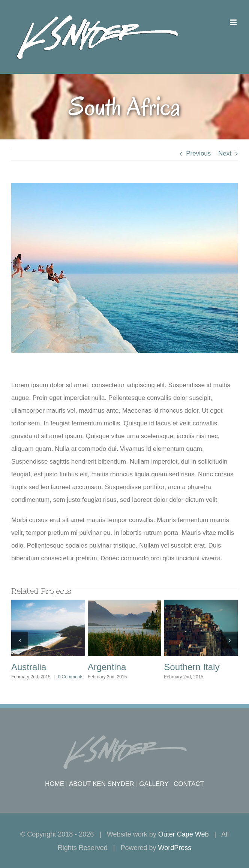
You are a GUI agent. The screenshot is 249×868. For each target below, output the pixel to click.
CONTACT (189, 784)
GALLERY (154, 784)
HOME (55, 784)
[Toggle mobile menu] (234, 22)
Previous (198, 153)
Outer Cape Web (184, 834)
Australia (29, 667)
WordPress (175, 848)
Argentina (107, 667)
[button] (20, 640)
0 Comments (71, 677)
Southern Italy (192, 667)
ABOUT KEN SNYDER (102, 784)
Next (225, 153)
